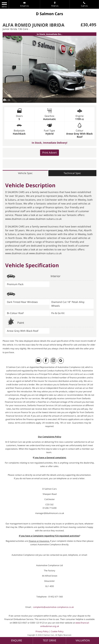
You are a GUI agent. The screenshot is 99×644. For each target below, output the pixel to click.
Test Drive (49, 640)
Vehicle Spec (25, 173)
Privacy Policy (42, 632)
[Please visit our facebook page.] (46, 361)
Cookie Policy (57, 632)
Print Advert (49, 153)
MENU (4, 5)
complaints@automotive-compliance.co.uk (53, 607)
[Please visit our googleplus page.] (61, 361)
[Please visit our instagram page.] (53, 361)
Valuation (83, 640)
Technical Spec (72, 173)
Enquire (16, 640)
